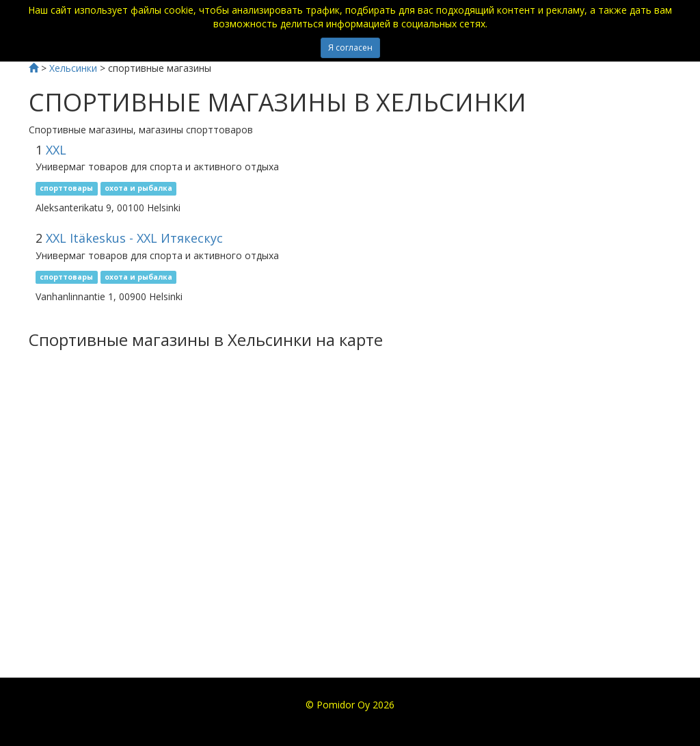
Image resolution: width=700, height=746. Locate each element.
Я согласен (350, 48)
